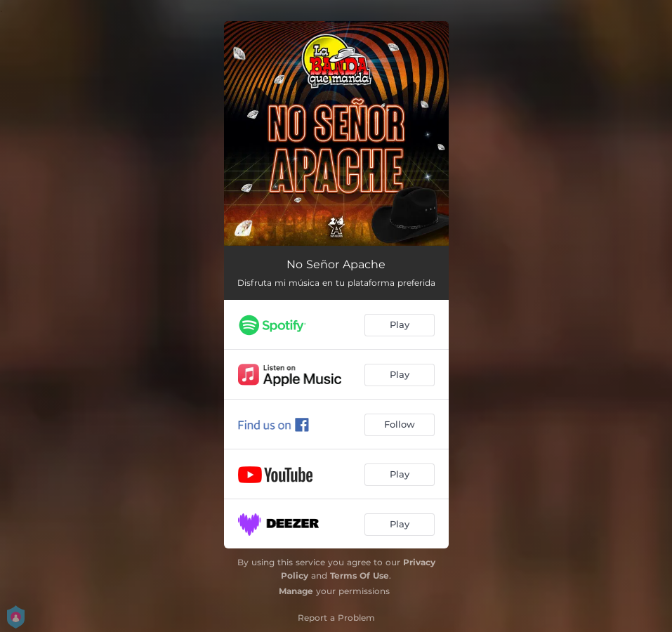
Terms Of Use (360, 575)
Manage (296, 591)
